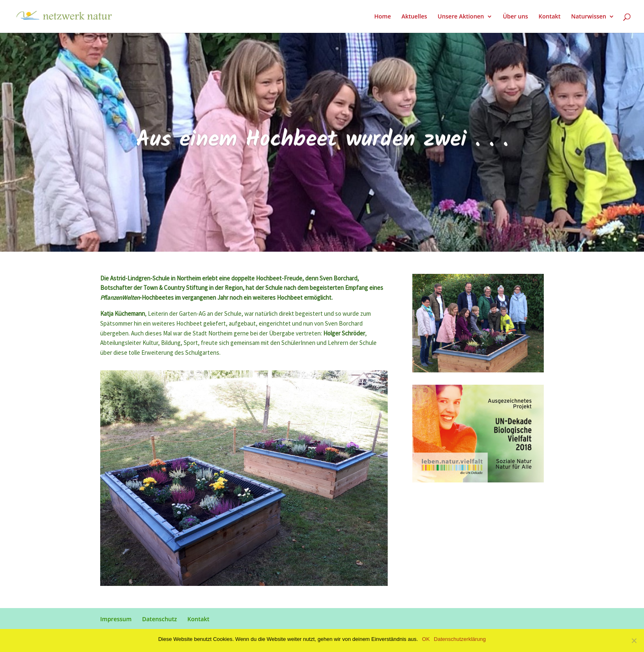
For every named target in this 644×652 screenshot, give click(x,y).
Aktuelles (414, 17)
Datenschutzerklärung (460, 639)
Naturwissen (589, 17)
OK (426, 639)
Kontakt (550, 17)
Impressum (116, 619)
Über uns (515, 17)
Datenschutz (160, 619)
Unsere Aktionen (461, 17)
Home (383, 17)
